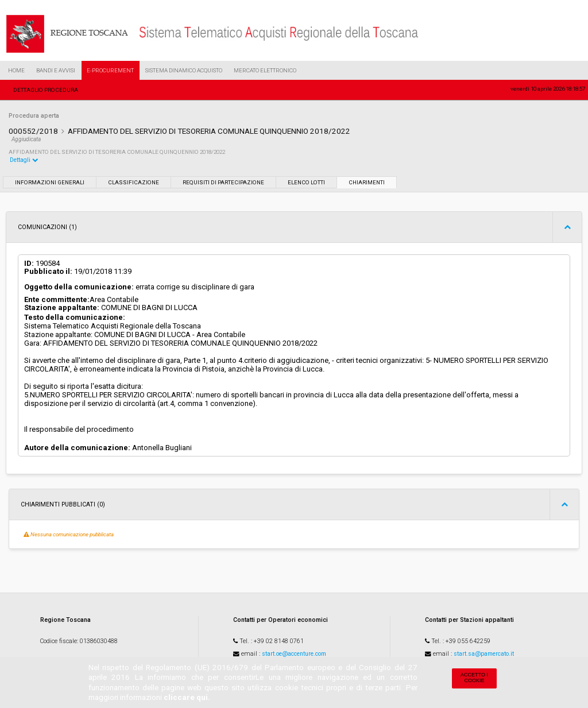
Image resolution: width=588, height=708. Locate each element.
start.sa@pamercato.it (484, 654)
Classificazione (134, 182)
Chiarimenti (367, 182)
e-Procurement (110, 70)
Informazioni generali (50, 182)
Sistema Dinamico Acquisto (184, 70)
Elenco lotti (306, 182)
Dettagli (24, 160)
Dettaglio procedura (46, 90)
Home (16, 70)
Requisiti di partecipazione (223, 182)
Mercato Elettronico (265, 70)
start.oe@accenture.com (294, 654)
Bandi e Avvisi (56, 70)
